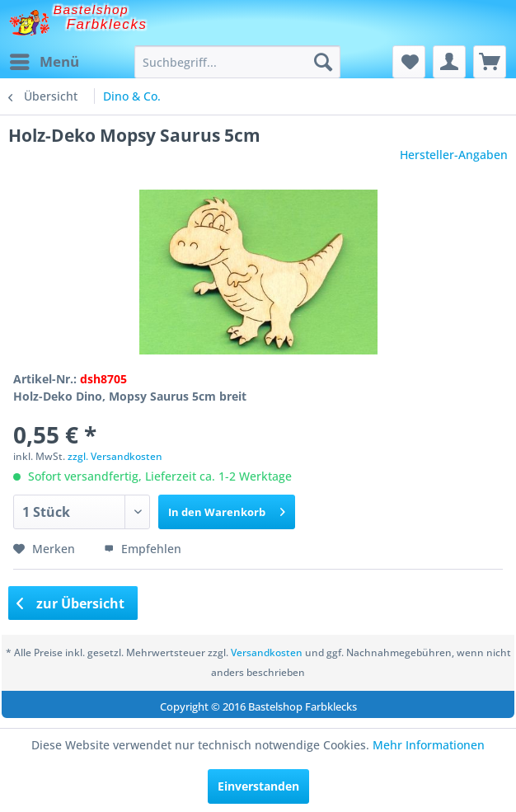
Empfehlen (143, 549)
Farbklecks (107, 24)
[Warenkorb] (490, 62)
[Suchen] (323, 62)
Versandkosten (267, 652)
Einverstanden (258, 786)
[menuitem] (44, 62)
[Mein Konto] (449, 62)
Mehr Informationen (429, 745)
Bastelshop (91, 9)
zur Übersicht (71, 603)
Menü (45, 60)
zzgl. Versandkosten (115, 456)
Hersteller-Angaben (454, 155)
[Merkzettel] (409, 62)
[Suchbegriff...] (237, 62)
